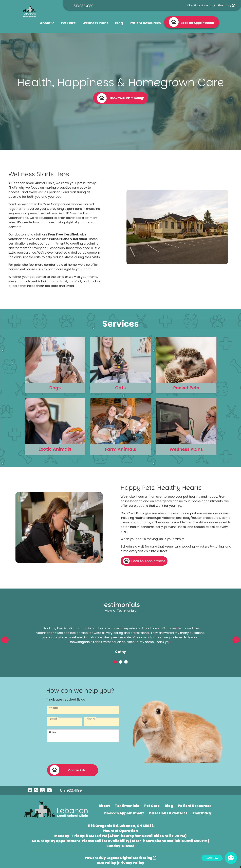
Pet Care (68, 23)
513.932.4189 (83, 6)
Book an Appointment (192, 22)
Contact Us (68, 768)
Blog (119, 23)
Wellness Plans (95, 23)
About (47, 23)
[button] (5, 640)
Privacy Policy (131, 861)
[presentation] (73, 753)
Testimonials (127, 804)
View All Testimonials (121, 611)
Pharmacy (226, 5)
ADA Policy (106, 861)
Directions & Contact (201, 5)
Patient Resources (145, 23)
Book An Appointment (148, 561)
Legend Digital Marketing (131, 856)
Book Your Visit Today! (121, 98)
